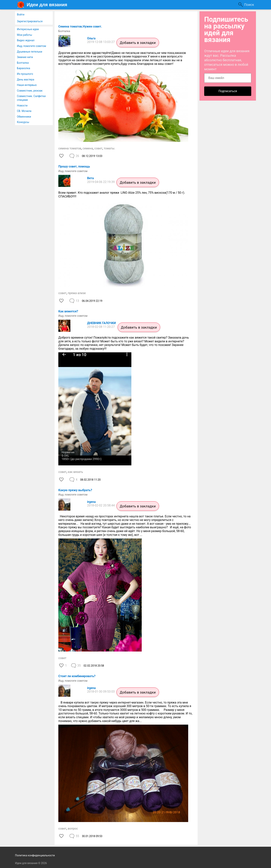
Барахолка (24, 68)
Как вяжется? (68, 311)
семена (88, 148)
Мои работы (24, 35)
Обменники (24, 117)
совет (98, 148)
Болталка (23, 63)
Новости (22, 106)
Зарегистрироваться (30, 21)
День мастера (26, 80)
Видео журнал (26, 40)
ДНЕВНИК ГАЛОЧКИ (101, 323)
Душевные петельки (30, 52)
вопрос (73, 829)
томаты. (109, 148)
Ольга (91, 38)
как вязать (75, 472)
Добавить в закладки (138, 43)
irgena (91, 502)
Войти (21, 15)
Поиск (249, 5)
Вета (90, 178)
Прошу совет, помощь (74, 166)
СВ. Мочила (24, 111)
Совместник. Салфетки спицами (31, 98)
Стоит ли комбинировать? (77, 676)
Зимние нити (25, 57)
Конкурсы (23, 122)
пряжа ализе (77, 293)
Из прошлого (25, 74)
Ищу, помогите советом (32, 46)
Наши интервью (27, 85)
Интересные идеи (28, 29)
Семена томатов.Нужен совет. (80, 26)
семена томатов (70, 148)
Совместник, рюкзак (30, 91)
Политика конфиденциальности (35, 855)
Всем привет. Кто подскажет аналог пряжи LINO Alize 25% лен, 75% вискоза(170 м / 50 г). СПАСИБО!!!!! (122, 195)
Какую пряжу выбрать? (75, 490)
